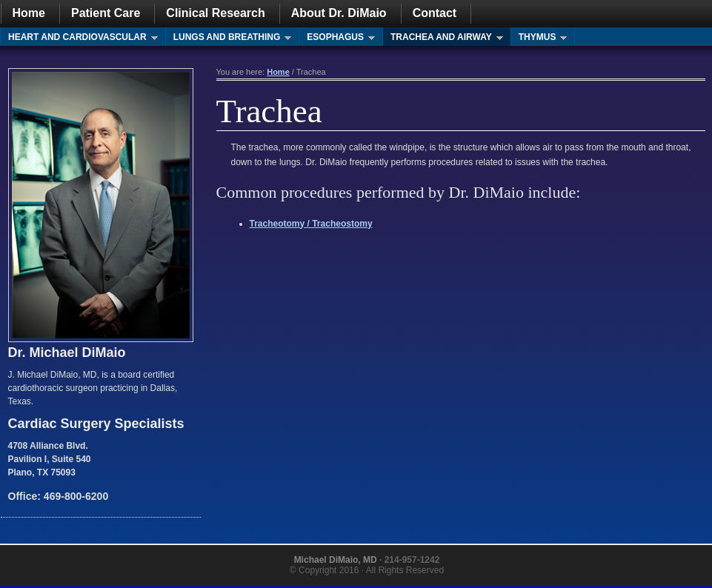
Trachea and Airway (443, 39)
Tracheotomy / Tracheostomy (311, 224)
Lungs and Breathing (229, 39)
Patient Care (106, 13)
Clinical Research (215, 13)
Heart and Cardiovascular (79, 39)
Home (29, 13)
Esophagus (337, 39)
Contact (435, 13)
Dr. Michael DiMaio (67, 353)
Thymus (539, 39)
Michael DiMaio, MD (336, 560)
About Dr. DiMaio (339, 13)
